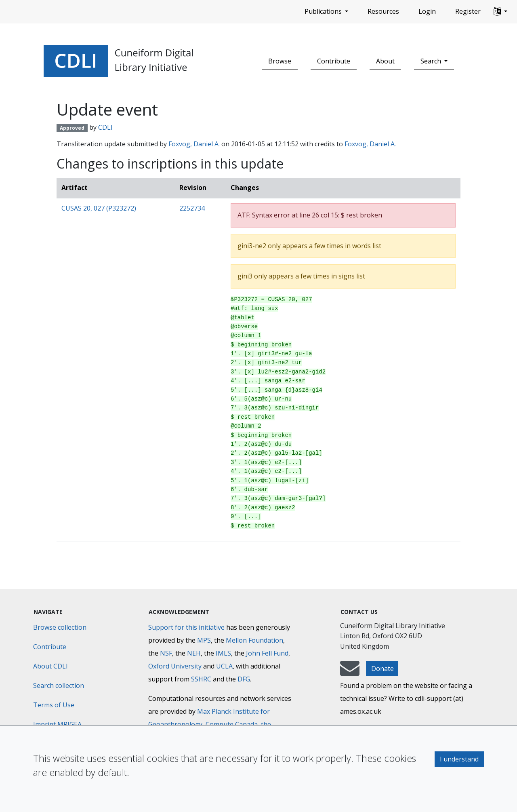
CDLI (105, 127)
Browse (280, 61)
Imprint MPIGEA (57, 724)
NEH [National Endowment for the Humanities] (194, 653)
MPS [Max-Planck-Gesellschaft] (204, 640)
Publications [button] (324, 11)
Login (427, 11)
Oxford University (175, 666)
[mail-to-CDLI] (350, 672)
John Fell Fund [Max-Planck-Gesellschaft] (267, 653)
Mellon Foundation (254, 640)
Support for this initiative (186, 627)
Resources (383, 11)
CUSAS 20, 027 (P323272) (99, 208)
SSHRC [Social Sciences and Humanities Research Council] (201, 679)
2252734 (192, 208)
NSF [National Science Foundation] (166, 653)
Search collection (59, 685)
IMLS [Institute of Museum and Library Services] (223, 653)
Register (468, 11)
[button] (500, 12)
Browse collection (60, 627)
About (385, 61)
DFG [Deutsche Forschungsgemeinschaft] (244, 679)
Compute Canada (232, 724)
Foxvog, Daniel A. (194, 144)
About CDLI (50, 666)
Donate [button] (382, 669)
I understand (459, 759)
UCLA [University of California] (224, 666)
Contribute (334, 61)
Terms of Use (54, 705)
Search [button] (432, 61)
